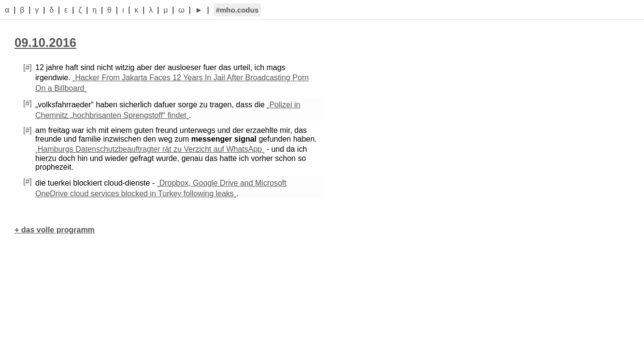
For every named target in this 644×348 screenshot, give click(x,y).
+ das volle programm (55, 230)
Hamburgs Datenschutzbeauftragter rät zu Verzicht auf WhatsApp (150, 149)
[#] (28, 67)
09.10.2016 (45, 43)
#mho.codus (237, 10)
